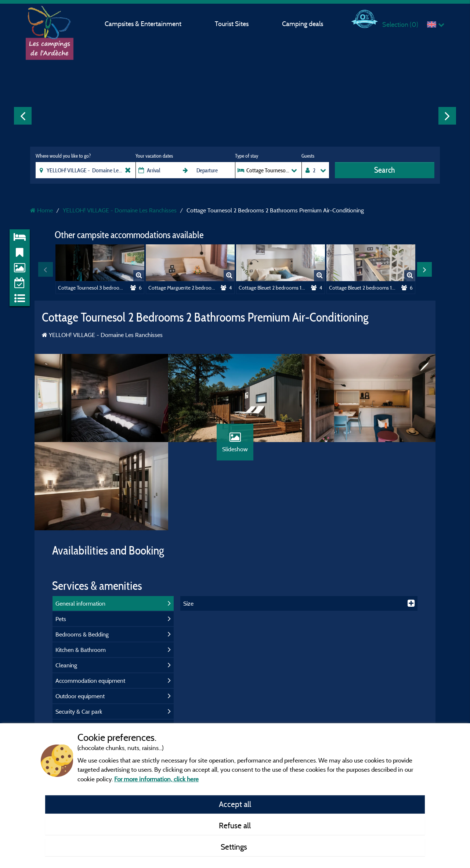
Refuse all (235, 825)
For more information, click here (156, 779)
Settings (235, 847)
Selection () (400, 24)
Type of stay (247, 156)
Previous (23, 116)
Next (447, 116)
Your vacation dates (154, 156)
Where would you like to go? (63, 156)
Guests (308, 156)
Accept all (235, 804)
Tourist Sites (232, 24)
